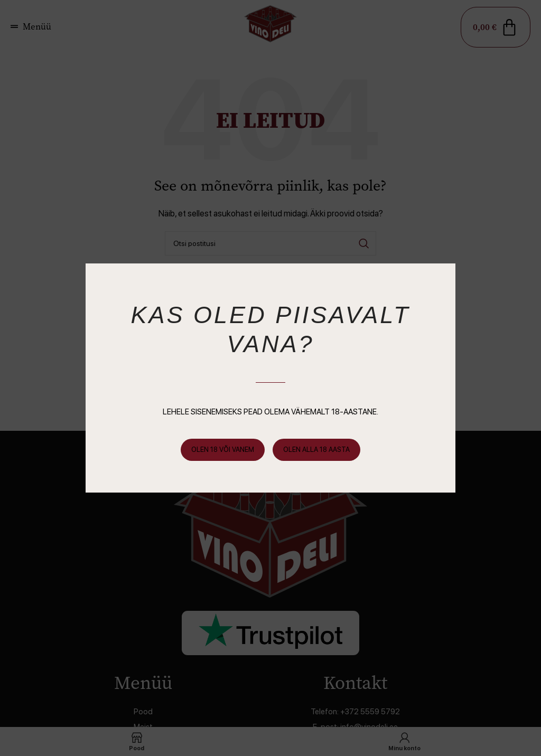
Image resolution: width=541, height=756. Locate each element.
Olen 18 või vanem (223, 450)
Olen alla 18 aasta (316, 450)
